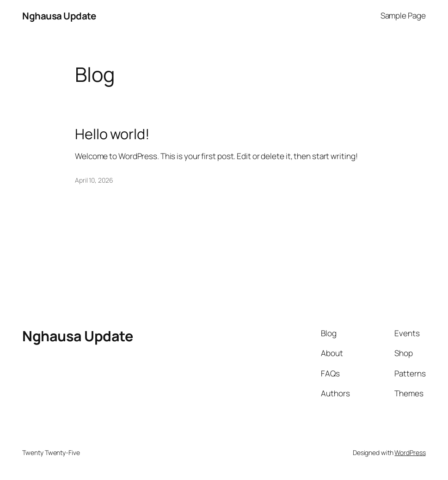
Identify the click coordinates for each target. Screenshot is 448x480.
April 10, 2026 (94, 180)
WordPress (410, 452)
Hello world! (112, 134)
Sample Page (403, 15)
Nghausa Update (59, 16)
